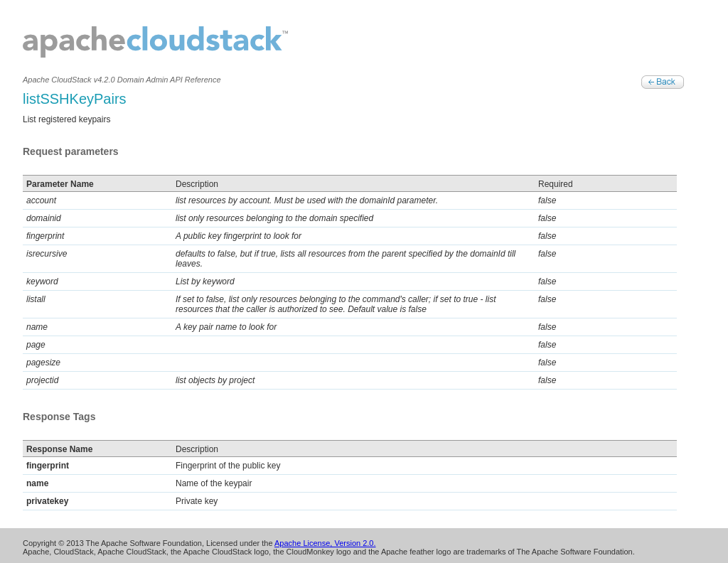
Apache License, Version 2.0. (325, 543)
